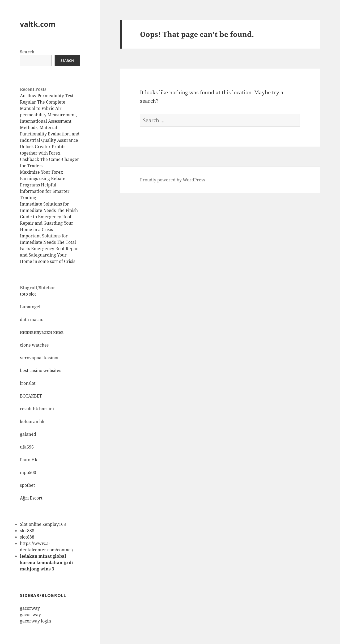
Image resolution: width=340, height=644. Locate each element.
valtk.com (38, 24)
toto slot (28, 294)
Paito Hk (29, 460)
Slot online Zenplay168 (43, 524)
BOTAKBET (31, 396)
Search (27, 52)
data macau (32, 319)
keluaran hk (32, 421)
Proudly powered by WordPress (173, 180)
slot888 (27, 531)
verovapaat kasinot (39, 358)
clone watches (34, 345)
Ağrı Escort (31, 498)
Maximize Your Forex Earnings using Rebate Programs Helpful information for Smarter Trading (45, 185)
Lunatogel (30, 307)
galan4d (28, 434)
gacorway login (35, 621)
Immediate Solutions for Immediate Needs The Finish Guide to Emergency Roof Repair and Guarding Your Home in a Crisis (49, 217)
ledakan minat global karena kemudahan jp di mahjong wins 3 (46, 562)
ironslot (28, 383)
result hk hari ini (37, 409)
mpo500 (28, 472)
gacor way (30, 615)
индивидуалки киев (42, 332)
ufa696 (27, 447)
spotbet (27, 485)
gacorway (30, 608)
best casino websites (41, 370)
